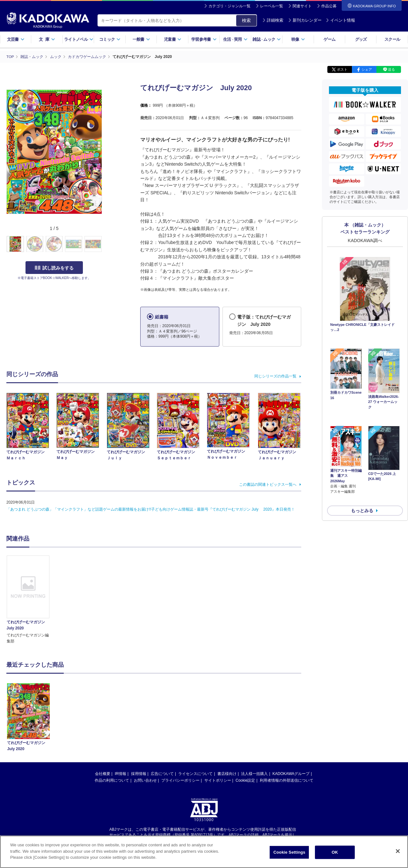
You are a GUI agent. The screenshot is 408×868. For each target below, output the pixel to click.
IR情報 (120, 774)
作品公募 (329, 6)
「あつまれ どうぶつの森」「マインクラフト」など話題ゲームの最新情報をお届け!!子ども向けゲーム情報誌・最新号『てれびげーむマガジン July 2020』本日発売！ (151, 509)
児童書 (173, 39)
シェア (367, 69)
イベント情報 (340, 20)
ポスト (342, 69)
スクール (392, 39)
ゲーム (329, 39)
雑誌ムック (267, 39)
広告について (162, 774)
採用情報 (139, 774)
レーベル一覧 (272, 6)
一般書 (141, 39)
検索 (246, 20)
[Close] (398, 851)
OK (335, 852)
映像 (298, 39)
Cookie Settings (289, 852)
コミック (110, 39)
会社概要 (103, 774)
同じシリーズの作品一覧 (275, 376)
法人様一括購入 (254, 774)
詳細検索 (273, 20)
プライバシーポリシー (180, 780)
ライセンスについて (195, 774)
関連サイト (302, 6)
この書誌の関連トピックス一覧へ (268, 484)
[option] (32, 600)
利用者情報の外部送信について (287, 780)
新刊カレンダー (305, 20)
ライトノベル (79, 39)
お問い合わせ (145, 780)
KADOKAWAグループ (291, 774)
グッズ (361, 39)
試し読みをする (54, 268)
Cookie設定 (245, 780)
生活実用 (235, 39)
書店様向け (227, 774)
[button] (106, 244)
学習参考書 (204, 39)
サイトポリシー (218, 780)
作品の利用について (112, 780)
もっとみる (362, 477)
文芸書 (16, 39)
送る (391, 69)
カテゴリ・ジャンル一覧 (229, 6)
